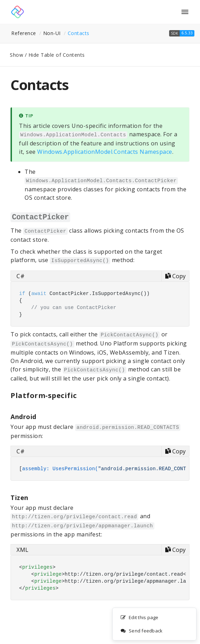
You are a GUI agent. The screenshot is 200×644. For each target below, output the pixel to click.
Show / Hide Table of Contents (47, 55)
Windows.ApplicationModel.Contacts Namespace (105, 152)
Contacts (79, 33)
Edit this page (139, 618)
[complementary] (154, 624)
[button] (182, 33)
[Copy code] (175, 276)
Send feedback (141, 631)
